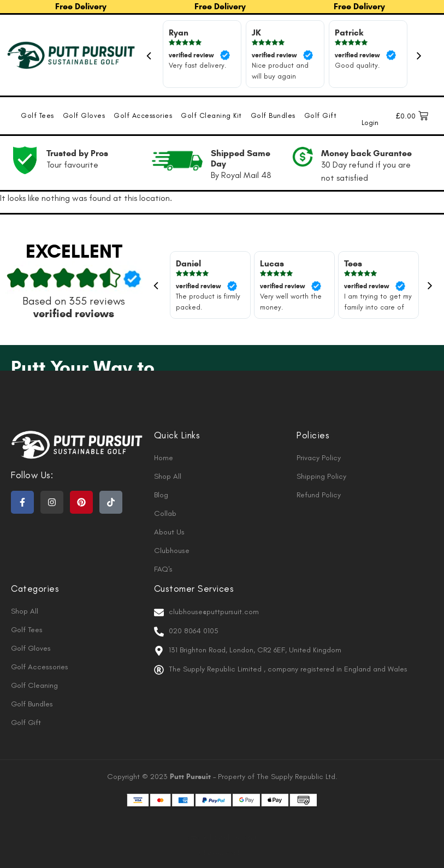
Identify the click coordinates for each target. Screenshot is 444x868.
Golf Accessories (143, 115)
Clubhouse (172, 551)
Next (419, 55)
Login (370, 123)
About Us (169, 532)
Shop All (168, 476)
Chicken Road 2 (222, 853)
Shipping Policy (321, 476)
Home (164, 458)
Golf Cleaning (34, 685)
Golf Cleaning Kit (211, 115)
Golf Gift (321, 115)
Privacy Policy (319, 458)
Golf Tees (37, 115)
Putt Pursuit (191, 777)
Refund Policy (319, 495)
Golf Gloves (84, 115)
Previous (149, 55)
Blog (161, 495)
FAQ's (163, 569)
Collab (165, 513)
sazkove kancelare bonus (222, 837)
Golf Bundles (273, 115)
